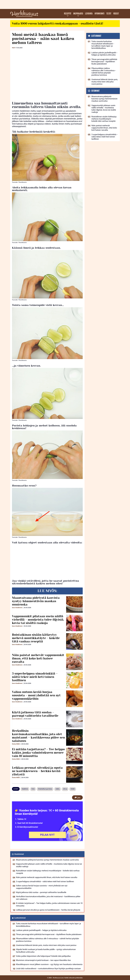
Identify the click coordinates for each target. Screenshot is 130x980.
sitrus (65, 789)
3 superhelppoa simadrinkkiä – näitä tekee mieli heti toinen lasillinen (35, 677)
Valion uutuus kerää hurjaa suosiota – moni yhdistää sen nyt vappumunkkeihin (36, 695)
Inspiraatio (78, 14)
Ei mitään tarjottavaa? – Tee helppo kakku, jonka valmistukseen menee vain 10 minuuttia (38, 753)
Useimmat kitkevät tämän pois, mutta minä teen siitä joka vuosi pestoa (46, 945)
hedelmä (25, 789)
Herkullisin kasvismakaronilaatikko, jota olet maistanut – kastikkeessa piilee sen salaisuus (38, 736)
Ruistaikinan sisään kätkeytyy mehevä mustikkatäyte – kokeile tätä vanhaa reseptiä (36, 638)
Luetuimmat (20, 918)
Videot (116, 14)
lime (33, 789)
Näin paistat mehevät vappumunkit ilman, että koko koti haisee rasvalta (38, 658)
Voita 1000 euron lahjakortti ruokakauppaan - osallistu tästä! (58, 23)
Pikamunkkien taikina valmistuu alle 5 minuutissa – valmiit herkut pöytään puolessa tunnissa (48, 940)
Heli (13, 48)
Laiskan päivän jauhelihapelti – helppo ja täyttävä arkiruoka (41, 930)
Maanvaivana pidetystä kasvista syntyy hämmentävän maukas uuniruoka (36, 601)
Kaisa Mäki (16, 744)
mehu (58, 789)
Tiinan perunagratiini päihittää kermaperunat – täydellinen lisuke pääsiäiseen (49, 934)
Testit (109, 14)
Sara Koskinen (17, 608)
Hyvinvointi (99, 14)
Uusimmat (19, 854)
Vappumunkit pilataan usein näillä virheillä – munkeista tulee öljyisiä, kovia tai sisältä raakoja (38, 620)
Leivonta (89, 14)
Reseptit (68, 14)
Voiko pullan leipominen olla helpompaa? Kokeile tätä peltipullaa (43, 956)
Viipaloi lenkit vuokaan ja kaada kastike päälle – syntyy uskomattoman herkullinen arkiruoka (46, 951)
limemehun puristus (45, 789)
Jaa (77, 797)
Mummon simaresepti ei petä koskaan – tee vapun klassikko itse (43, 960)
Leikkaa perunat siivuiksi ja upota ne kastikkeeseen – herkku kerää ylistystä (37, 771)
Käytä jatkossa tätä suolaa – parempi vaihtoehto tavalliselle (35, 714)
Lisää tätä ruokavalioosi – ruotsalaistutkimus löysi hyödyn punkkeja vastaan (48, 968)
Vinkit (73, 789)
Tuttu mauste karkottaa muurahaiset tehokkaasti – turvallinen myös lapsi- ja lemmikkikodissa (48, 925)
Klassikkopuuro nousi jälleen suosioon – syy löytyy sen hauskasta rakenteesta (49, 964)
